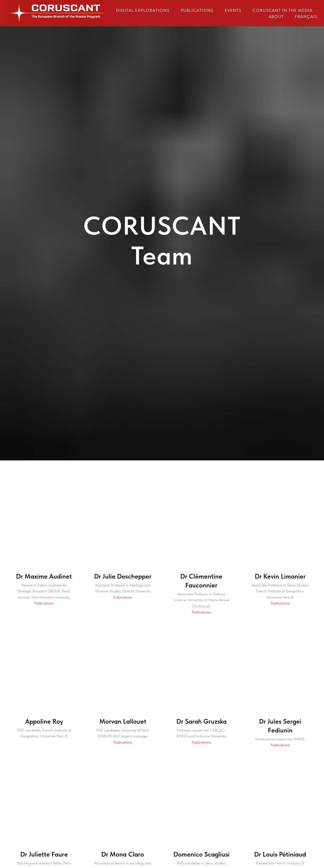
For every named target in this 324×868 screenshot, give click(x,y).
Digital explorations (143, 10)
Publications (197, 10)
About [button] (276, 17)
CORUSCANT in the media (283, 10)
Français (306, 17)
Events (233, 10)
